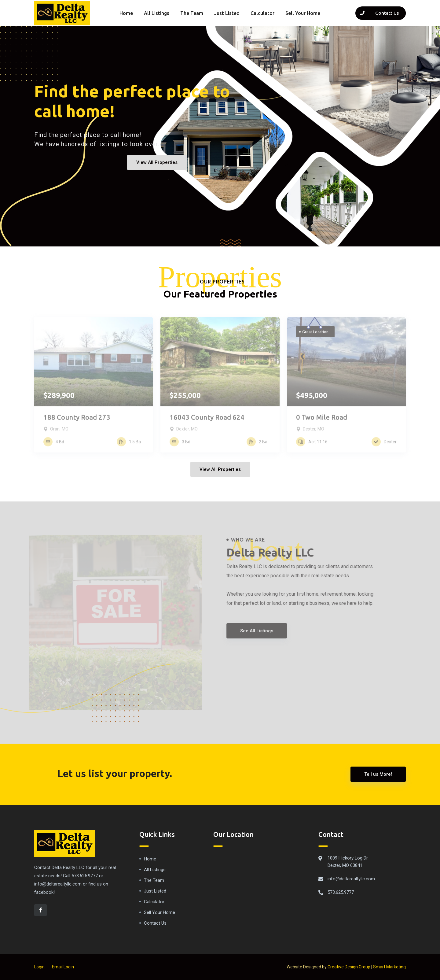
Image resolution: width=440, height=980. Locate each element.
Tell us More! (378, 774)
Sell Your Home (303, 13)
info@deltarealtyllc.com (351, 879)
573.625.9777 (341, 892)
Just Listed (227, 13)
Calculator (262, 13)
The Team (192, 13)
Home (126, 13)
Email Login (63, 967)
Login (39, 967)
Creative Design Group (349, 967)
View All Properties (157, 162)
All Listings (157, 13)
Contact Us (155, 923)
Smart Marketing (389, 967)
